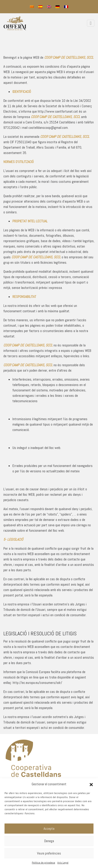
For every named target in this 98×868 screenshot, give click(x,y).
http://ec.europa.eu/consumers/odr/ (37, 683)
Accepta (49, 829)
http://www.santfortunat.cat (58, 111)
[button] (91, 784)
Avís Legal (63, 863)
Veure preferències (49, 853)
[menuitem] (32, 7)
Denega (49, 841)
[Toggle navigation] (91, 23)
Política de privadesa (43, 863)
